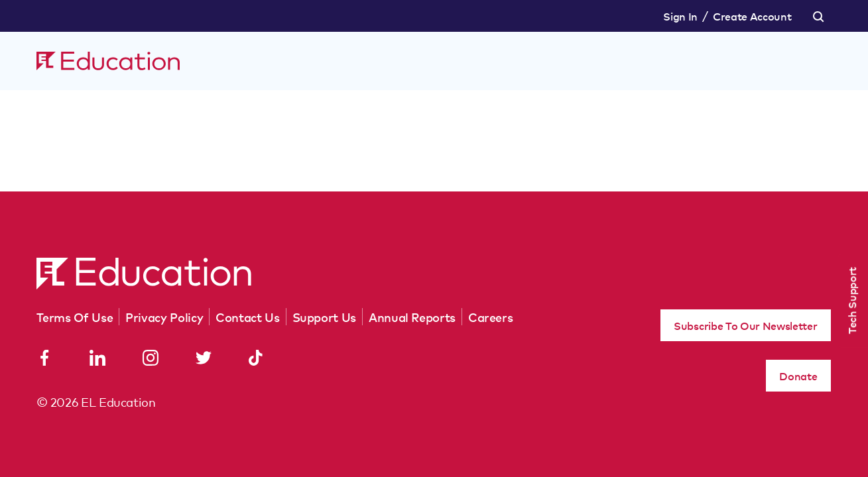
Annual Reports (412, 317)
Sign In (680, 16)
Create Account (752, 16)
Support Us (324, 317)
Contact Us (247, 317)
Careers (490, 317)
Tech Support (851, 300)
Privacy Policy (164, 317)
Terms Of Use (75, 317)
